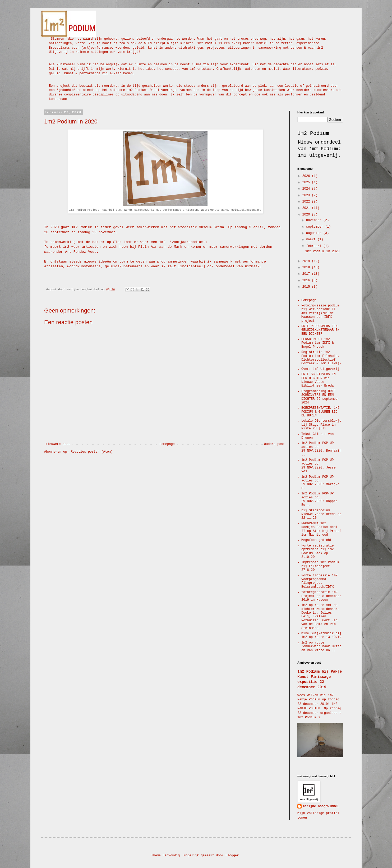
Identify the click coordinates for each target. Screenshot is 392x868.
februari (315, 246)
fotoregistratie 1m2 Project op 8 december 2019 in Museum (321, 596)
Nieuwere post (58, 444)
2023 (307, 195)
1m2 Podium (313, 133)
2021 (307, 208)
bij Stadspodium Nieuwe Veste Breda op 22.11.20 (321, 514)
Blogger (232, 856)
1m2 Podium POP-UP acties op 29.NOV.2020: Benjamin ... (321, 449)
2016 (307, 281)
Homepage (167, 444)
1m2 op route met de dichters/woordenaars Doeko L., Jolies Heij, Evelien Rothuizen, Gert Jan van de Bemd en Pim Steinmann (320, 617)
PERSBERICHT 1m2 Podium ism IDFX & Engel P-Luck (317, 343)
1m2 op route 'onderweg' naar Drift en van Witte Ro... (321, 647)
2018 (307, 268)
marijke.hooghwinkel (321, 806)
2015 (307, 287)
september (316, 227)
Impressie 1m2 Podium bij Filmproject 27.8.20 (320, 566)
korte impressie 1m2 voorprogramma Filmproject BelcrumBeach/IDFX (319, 581)
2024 (307, 189)
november (315, 220)
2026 (307, 176)
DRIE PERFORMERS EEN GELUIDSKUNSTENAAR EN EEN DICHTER (320, 330)
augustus (315, 233)
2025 (307, 182)
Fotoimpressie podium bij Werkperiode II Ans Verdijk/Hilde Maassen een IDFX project (320, 313)
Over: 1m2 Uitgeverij (320, 369)
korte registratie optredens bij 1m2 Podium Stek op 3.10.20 (317, 551)
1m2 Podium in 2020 (322, 251)
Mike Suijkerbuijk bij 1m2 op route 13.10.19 (321, 635)
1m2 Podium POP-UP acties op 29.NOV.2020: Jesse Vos (319, 466)
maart (312, 240)
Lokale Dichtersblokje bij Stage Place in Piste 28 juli (321, 425)
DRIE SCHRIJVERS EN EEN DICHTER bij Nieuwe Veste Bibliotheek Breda (319, 380)
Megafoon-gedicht (317, 540)
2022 (307, 202)
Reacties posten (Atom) (92, 452)
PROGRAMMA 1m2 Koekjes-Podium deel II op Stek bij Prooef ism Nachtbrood (321, 529)
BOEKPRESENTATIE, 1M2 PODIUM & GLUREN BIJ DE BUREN (320, 412)
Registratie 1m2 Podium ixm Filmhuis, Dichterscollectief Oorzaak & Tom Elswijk (321, 358)
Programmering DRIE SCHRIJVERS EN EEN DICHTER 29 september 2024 (320, 397)
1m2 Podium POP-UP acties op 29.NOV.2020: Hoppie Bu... (319, 499)
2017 (307, 274)
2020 (307, 215)
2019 (307, 261)
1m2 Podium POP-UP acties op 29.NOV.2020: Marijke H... (320, 483)
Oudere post (275, 444)
